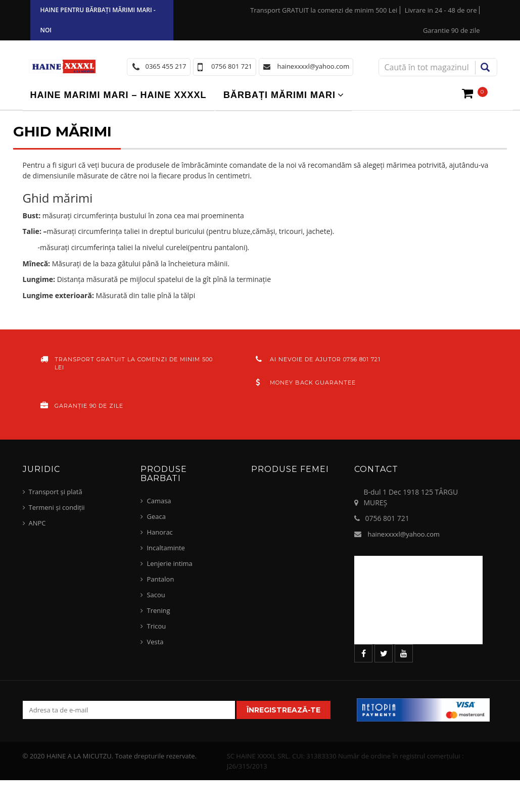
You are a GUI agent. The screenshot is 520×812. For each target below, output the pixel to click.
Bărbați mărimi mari (279, 95)
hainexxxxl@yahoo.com (404, 534)
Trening (158, 610)
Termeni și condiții (57, 507)
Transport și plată (56, 492)
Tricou (156, 626)
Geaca (156, 516)
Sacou (156, 595)
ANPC (37, 523)
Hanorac (159, 532)
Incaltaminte (166, 548)
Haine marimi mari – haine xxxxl (119, 95)
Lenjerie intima (169, 563)
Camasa (159, 501)
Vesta (155, 642)
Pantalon (160, 579)
